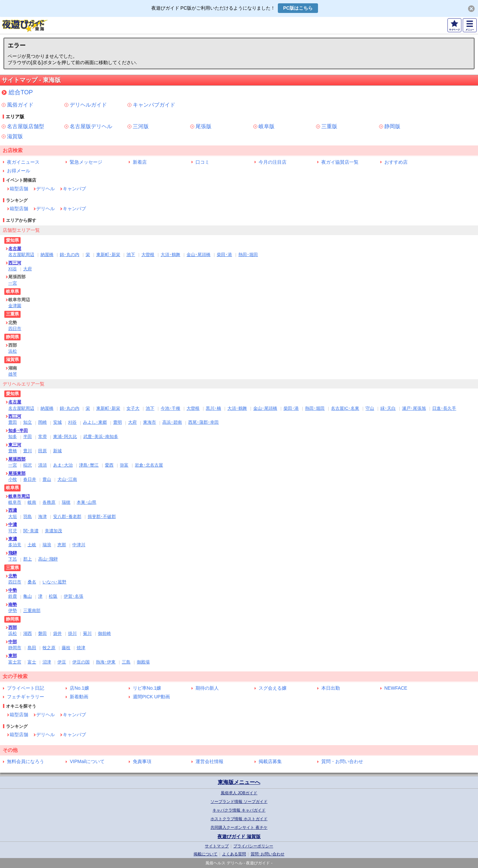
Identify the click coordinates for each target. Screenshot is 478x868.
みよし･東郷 (95, 422)
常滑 (42, 436)
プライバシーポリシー (253, 846)
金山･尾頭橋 (199, 255)
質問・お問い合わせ (342, 761)
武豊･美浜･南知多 (101, 436)
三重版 (329, 126)
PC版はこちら (298, 8)
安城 (57, 422)
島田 (32, 648)
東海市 (150, 422)
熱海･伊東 (106, 662)
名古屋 (15, 249)
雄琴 (13, 374)
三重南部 (32, 610)
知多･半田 (18, 431)
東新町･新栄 (108, 255)
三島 (126, 662)
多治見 (15, 545)
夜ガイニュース (23, 162)
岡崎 (42, 422)
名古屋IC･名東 (345, 408)
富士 (32, 662)
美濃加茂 (53, 531)
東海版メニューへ (239, 782)
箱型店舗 (19, 189)
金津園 (15, 306)
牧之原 (49, 648)
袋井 (57, 633)
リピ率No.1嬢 (147, 688)
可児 (13, 531)
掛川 (72, 633)
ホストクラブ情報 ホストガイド (239, 819)
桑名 (32, 582)
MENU (470, 25)
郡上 (28, 559)
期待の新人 (207, 688)
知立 (28, 422)
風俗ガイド (20, 105)
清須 (42, 465)
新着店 (140, 162)
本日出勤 (331, 688)
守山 (370, 408)
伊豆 (62, 662)
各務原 (49, 502)
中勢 (13, 590)
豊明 (118, 422)
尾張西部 (17, 459)
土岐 (32, 545)
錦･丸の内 (70, 255)
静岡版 (392, 126)
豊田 (13, 422)
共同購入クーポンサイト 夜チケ (239, 827)
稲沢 (28, 465)
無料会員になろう (26, 761)
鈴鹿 (13, 596)
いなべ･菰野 (54, 582)
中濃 (13, 524)
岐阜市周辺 (19, 496)
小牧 (13, 479)
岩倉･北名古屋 (149, 465)
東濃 (13, 539)
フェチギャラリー (26, 697)
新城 (57, 451)
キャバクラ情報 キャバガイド (239, 810)
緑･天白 (388, 408)
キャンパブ (74, 189)
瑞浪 (47, 545)
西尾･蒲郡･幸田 (203, 422)
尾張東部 (17, 473)
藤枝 (66, 648)
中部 (13, 642)
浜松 (13, 351)
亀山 (28, 596)
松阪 (53, 596)
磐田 (42, 633)
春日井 (30, 479)
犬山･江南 (67, 479)
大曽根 (148, 255)
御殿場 (143, 662)
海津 (42, 517)
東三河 (15, 445)
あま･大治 (63, 465)
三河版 (141, 126)
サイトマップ (217, 846)
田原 (42, 451)
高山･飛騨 (48, 559)
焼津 (81, 648)
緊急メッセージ (86, 162)
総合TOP (21, 92)
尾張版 (203, 126)
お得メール (19, 171)
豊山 (47, 479)
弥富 (124, 465)
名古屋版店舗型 (26, 126)
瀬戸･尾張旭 (414, 408)
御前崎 (104, 633)
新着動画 (79, 697)
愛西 (109, 465)
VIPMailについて (87, 761)
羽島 (28, 517)
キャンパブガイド (154, 105)
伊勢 (13, 610)
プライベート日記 (26, 688)
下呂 (13, 559)
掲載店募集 (270, 761)
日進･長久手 (444, 408)
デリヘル (45, 189)
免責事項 (142, 761)
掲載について (205, 854)
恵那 (62, 545)
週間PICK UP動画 (151, 697)
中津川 (79, 545)
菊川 (87, 633)
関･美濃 (31, 531)
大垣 (13, 517)
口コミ (202, 162)
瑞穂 (66, 502)
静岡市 (15, 648)
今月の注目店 (273, 162)
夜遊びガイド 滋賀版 (239, 836)
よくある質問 (234, 854)
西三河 (15, 263)
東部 (13, 656)
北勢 (13, 576)
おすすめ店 (396, 162)
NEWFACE (396, 688)
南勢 (13, 605)
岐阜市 (15, 502)
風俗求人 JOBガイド (239, 793)
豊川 (28, 451)
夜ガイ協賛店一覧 (340, 162)
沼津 (47, 662)
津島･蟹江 (89, 465)
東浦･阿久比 (65, 436)
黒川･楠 (213, 408)
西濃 (13, 510)
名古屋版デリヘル (91, 126)
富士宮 (15, 662)
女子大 (133, 408)
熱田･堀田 (248, 255)
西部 (13, 627)
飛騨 (13, 553)
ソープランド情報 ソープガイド (239, 802)
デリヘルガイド (88, 105)
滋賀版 (15, 136)
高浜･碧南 (172, 422)
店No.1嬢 (79, 688)
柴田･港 (224, 255)
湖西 (28, 633)
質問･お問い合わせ (268, 854)
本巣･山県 (86, 502)
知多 (13, 436)
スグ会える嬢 (273, 688)
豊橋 (13, 451)
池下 (131, 255)
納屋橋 (47, 255)
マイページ (454, 25)
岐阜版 (267, 126)
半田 (28, 436)
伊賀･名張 (74, 596)
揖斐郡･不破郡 (102, 517)
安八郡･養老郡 (67, 517)
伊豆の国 (81, 662)
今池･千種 (170, 408)
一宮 (13, 283)
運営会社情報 (209, 761)
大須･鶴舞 (170, 255)
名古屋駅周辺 (21, 255)
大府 (28, 269)
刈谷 (13, 269)
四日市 (15, 329)
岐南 (32, 502)
